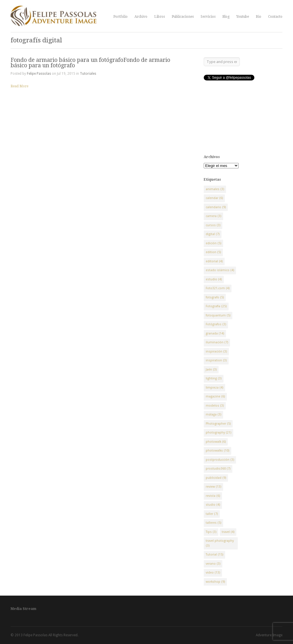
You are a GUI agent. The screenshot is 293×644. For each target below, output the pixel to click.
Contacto (275, 17)
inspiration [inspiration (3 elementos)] (216, 360)
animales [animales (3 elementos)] (215, 189)
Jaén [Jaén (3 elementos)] (211, 370)
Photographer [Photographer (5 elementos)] (218, 424)
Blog (226, 17)
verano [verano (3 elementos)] (213, 564)
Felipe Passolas (39, 74)
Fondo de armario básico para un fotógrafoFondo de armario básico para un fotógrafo (90, 63)
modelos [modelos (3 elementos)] (215, 406)
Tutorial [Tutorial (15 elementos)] (214, 555)
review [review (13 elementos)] (213, 487)
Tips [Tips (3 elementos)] (211, 532)
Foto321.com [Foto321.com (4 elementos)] (218, 288)
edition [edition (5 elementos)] (213, 252)
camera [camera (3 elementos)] (213, 216)
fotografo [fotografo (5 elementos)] (215, 297)
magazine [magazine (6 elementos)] (215, 396)
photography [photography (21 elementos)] (218, 433)
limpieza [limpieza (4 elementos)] (214, 388)
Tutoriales (88, 74)
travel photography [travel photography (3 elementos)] (220, 543)
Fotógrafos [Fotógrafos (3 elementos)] (216, 324)
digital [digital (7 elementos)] (213, 234)
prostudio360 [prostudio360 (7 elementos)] (218, 469)
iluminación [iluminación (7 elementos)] (217, 342)
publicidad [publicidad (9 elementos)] (216, 478)
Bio (259, 17)
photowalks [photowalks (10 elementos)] (217, 451)
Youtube (243, 17)
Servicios (208, 17)
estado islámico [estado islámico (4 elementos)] (220, 270)
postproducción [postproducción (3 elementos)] (220, 460)
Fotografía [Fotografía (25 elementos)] (216, 306)
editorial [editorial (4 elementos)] (214, 261)
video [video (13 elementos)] (213, 573)
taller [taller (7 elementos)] (212, 514)
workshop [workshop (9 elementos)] (215, 582)
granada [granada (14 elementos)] (215, 333)
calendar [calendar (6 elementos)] (214, 198)
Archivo (141, 17)
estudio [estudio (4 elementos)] (214, 279)
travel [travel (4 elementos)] (228, 532)
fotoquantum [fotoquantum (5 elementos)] (218, 315)
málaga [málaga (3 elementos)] (213, 414)
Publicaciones (183, 17)
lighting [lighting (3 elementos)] (214, 378)
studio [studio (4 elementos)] (213, 505)
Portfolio (120, 17)
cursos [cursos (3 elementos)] (213, 225)
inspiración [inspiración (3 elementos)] (216, 351)
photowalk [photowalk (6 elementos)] (216, 442)
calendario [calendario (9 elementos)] (216, 207)
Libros (160, 17)
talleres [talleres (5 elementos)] (213, 523)
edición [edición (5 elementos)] (213, 243)
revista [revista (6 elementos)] (213, 496)
